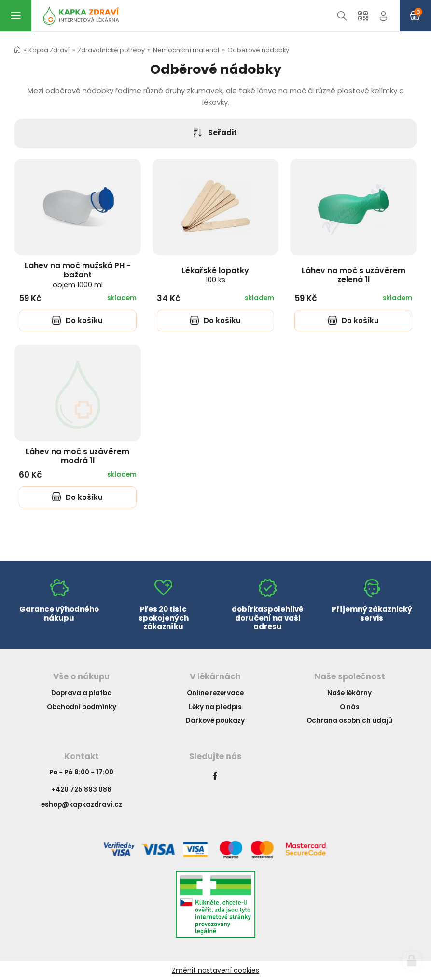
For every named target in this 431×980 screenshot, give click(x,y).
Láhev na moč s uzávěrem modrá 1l (77, 456)
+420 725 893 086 (81, 790)
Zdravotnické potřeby (111, 50)
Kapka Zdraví (49, 50)
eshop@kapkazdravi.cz (82, 805)
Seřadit (216, 133)
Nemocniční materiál (186, 50)
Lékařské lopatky (215, 275)
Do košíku (77, 321)
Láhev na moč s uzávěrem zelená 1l (354, 275)
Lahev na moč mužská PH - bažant (78, 275)
